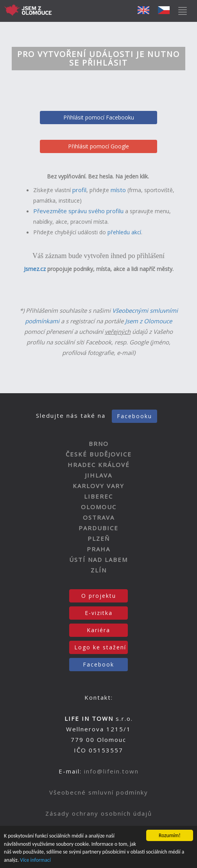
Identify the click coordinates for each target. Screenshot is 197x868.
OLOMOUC (99, 507)
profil (79, 190)
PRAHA (98, 549)
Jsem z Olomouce (149, 321)
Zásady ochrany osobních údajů (99, 813)
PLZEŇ (99, 538)
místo (118, 190)
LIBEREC (98, 496)
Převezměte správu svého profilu (78, 211)
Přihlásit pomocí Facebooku (99, 117)
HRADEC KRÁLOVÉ (99, 465)
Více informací (35, 860)
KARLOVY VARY (98, 486)
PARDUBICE (98, 528)
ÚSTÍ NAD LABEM (98, 560)
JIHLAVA (98, 475)
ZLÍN (99, 570)
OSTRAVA (99, 517)
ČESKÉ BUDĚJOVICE (99, 454)
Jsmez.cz (35, 269)
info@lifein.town (111, 771)
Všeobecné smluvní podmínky (99, 792)
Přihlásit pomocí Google (98, 146)
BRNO (99, 444)
